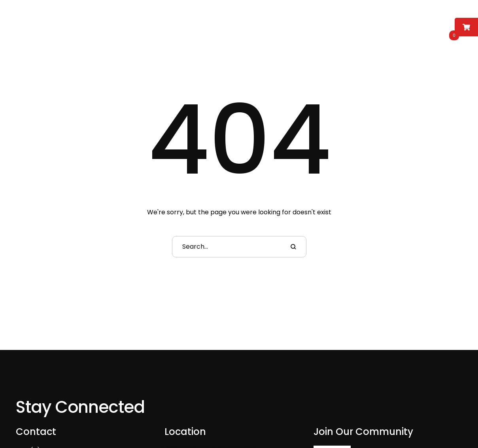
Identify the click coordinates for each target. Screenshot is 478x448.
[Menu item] (89, 25)
